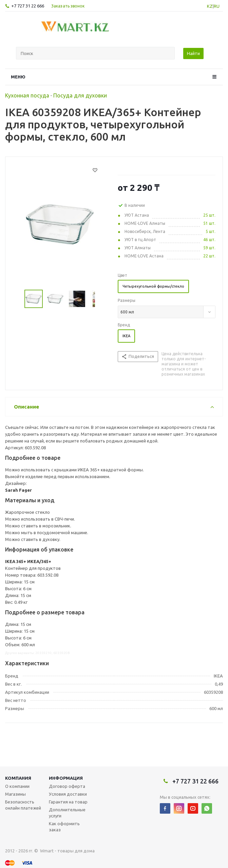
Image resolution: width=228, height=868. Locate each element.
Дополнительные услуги (67, 813)
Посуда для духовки (80, 95)
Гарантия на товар (68, 802)
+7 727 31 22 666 (28, 6)
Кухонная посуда (27, 95)
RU (217, 6)
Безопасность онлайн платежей (23, 805)
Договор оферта (67, 786)
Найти (193, 53)
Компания (18, 778)
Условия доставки (68, 794)
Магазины (15, 794)
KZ (210, 6)
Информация (66, 778)
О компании (17, 786)
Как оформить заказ (64, 827)
